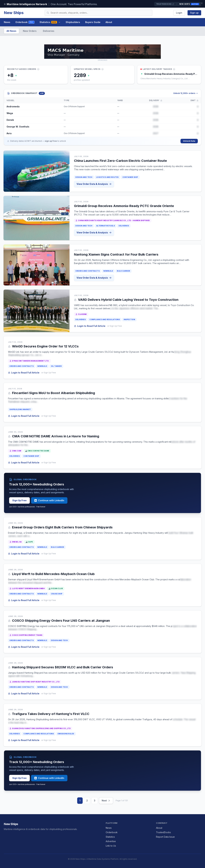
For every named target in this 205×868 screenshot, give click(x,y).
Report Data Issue (165, 837)
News (7, 22)
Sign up (194, 13)
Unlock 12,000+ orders (186, 93)
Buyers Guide (93, 22)
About (109, 22)
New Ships (14, 13)
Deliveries (49, 31)
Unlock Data (189, 141)
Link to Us (111, 846)
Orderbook (25, 22)
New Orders (30, 31)
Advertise (111, 841)
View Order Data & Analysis (94, 184)
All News (11, 31)
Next (106, 801)
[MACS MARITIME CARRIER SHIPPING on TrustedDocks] (102, 52)
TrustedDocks (165, 4)
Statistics (50, 22)
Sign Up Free (19, 500)
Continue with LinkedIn (49, 500)
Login (179, 13)
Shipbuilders (73, 22)
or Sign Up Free (115, 326)
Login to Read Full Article (90, 326)
